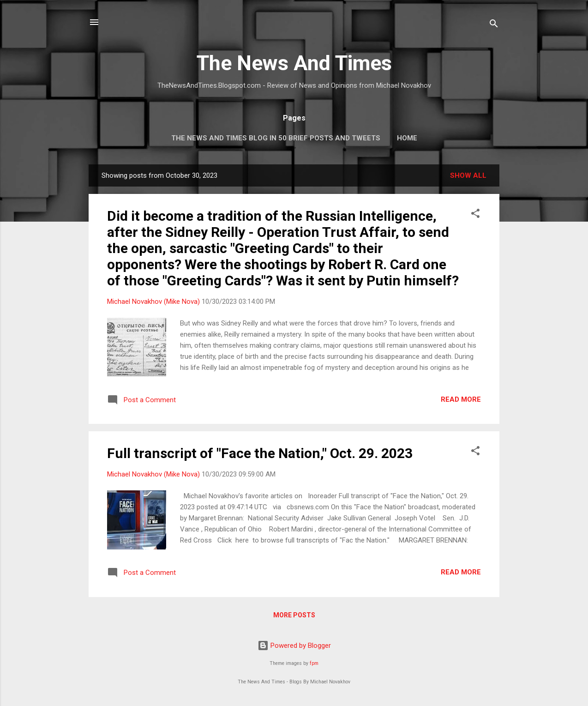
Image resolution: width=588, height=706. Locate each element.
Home (407, 138)
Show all (468, 175)
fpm (314, 663)
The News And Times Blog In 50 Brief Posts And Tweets (276, 138)
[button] (475, 215)
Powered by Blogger (294, 646)
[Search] (494, 25)
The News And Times (294, 63)
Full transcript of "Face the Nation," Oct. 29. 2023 (260, 453)
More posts (294, 615)
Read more (461, 399)
